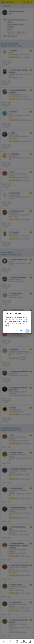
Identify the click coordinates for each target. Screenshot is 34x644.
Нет (21, 331)
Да (27, 331)
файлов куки (21, 321)
